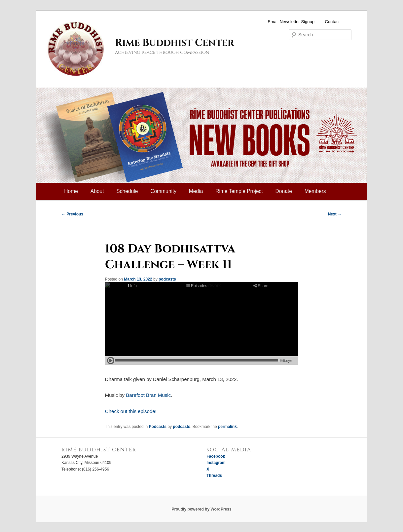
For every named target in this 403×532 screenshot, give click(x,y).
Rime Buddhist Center (174, 43)
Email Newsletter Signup (291, 22)
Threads (214, 475)
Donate (284, 191)
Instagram (216, 463)
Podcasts (158, 427)
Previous (72, 214)
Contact (332, 22)
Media (196, 191)
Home (71, 191)
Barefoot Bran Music (148, 395)
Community (163, 191)
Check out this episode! (131, 411)
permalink (227, 427)
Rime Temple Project (239, 191)
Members (315, 191)
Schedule (127, 191)
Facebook (216, 456)
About (97, 191)
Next (335, 214)
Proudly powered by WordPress (201, 509)
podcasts (167, 279)
